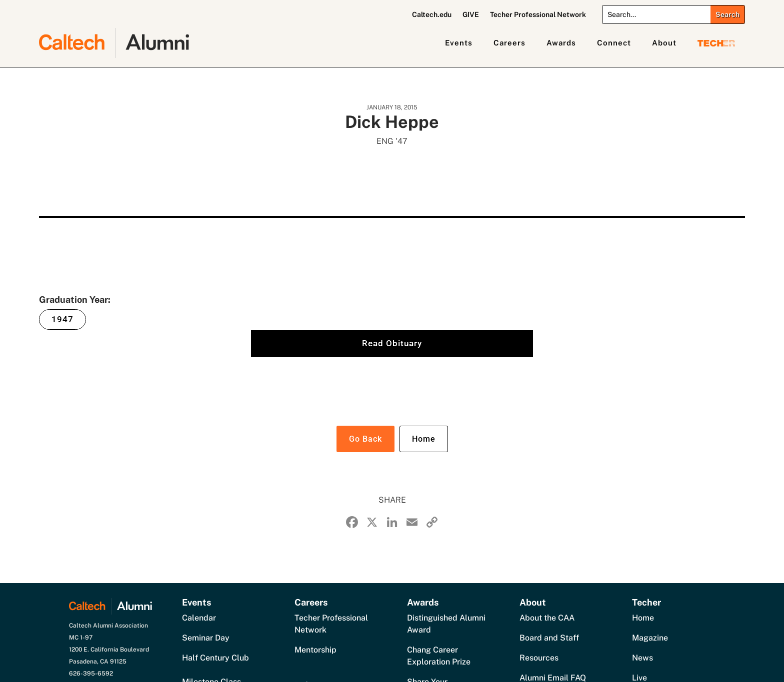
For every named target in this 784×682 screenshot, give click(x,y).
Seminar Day (206, 638)
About (664, 43)
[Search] (656, 14)
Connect (614, 43)
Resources (539, 658)
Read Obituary (392, 343)
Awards (561, 43)
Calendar (199, 618)
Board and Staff (549, 638)
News (642, 658)
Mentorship (315, 650)
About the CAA (547, 618)
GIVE (471, 15)
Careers (509, 43)
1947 (62, 319)
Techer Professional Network (538, 15)
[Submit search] (727, 14)
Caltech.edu (432, 15)
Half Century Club (215, 658)
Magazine (650, 638)
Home (424, 439)
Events (459, 43)
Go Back (365, 439)
